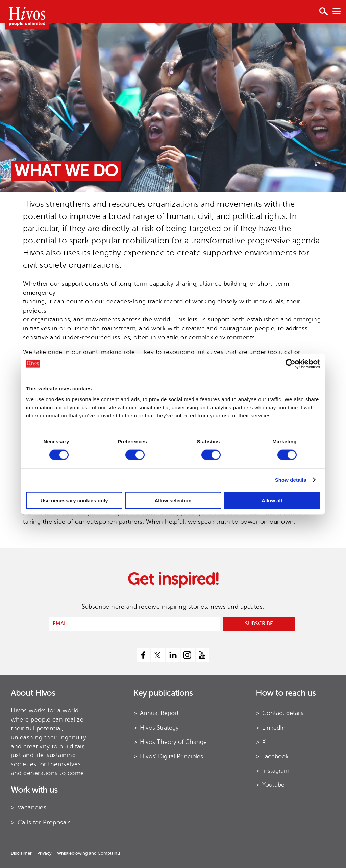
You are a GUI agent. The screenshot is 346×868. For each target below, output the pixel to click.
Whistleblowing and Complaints (89, 853)
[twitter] (158, 655)
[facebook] (143, 655)
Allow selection (173, 500)
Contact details (283, 713)
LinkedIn (274, 728)
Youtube (273, 785)
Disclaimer (21, 853)
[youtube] (203, 655)
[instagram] (188, 655)
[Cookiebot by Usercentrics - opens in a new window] (290, 364)
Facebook (275, 756)
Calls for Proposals (44, 822)
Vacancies (32, 807)
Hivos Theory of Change (173, 742)
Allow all (272, 500)
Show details (291, 480)
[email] (134, 624)
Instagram (276, 771)
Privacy (44, 853)
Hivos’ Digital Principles (171, 756)
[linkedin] (173, 655)
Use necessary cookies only (74, 500)
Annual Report (159, 713)
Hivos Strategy (159, 728)
